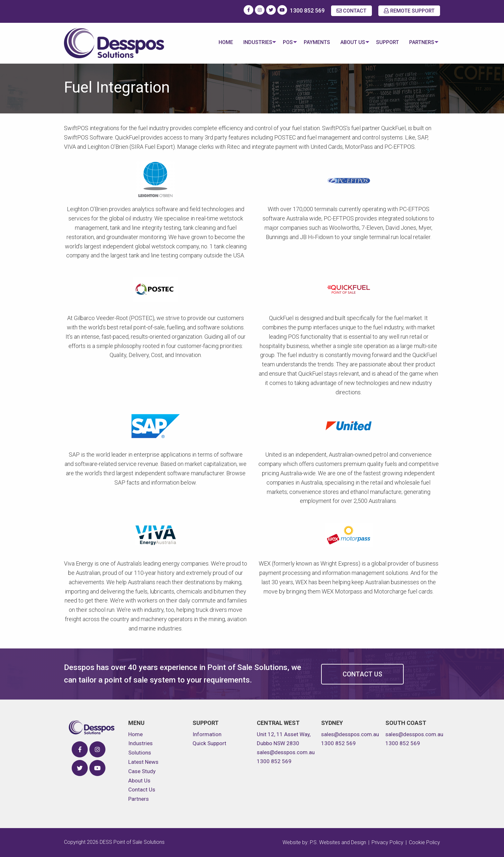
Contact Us (362, 674)
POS (282, 42)
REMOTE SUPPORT (409, 11)
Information (207, 734)
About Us (349, 42)
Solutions (140, 753)
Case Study (142, 771)
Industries (250, 42)
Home (218, 42)
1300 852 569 (307, 10)
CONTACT (351, 11)
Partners (420, 42)
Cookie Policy (424, 842)
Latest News (143, 762)
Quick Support (209, 743)
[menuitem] (218, 43)
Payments (313, 42)
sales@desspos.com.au (286, 752)
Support (386, 42)
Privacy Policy (387, 842)
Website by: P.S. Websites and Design (324, 842)
